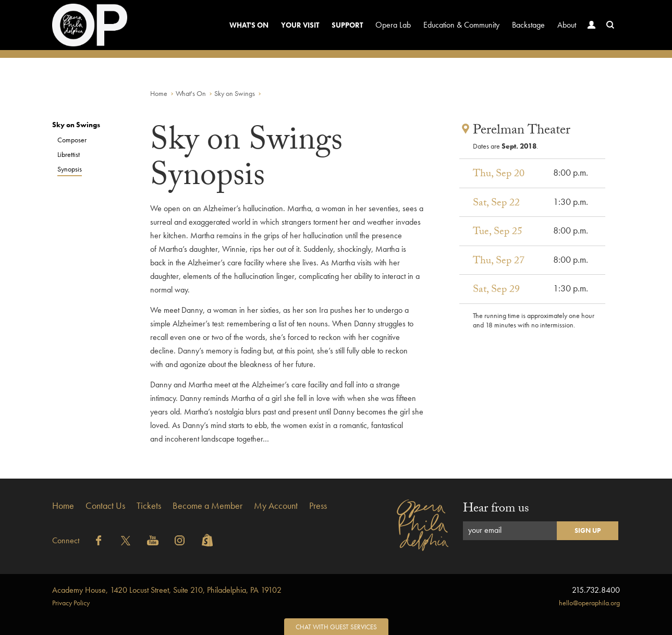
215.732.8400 (596, 590)
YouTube (153, 541)
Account (589, 35)
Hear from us (496, 510)
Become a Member (207, 505)
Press (318, 505)
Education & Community (461, 25)
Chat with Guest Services (336, 627)
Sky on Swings (235, 93)
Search (608, 35)
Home (159, 93)
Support (347, 25)
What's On (249, 25)
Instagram (180, 541)
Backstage (528, 25)
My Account (276, 505)
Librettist (69, 154)
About (567, 25)
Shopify (207, 541)
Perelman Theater (522, 131)
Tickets (149, 505)
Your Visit (300, 25)
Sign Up (588, 530)
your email (485, 530)
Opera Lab (393, 25)
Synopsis (70, 169)
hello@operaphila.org (589, 603)
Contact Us (105, 505)
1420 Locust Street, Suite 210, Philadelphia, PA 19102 (167, 590)
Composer (72, 140)
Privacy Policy (71, 603)
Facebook (99, 541)
